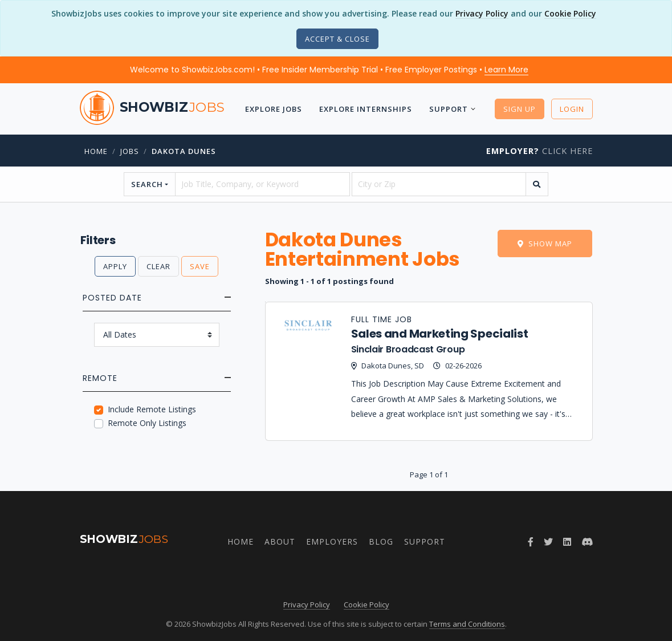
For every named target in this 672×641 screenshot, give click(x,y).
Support (449, 109)
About (280, 541)
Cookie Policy (570, 13)
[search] (537, 184)
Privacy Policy (482, 13)
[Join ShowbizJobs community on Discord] (587, 542)
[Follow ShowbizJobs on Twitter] (548, 542)
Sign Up (520, 109)
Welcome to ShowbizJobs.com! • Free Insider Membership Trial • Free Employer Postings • (329, 70)
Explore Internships (366, 109)
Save (200, 266)
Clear (158, 266)
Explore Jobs (274, 109)
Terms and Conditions (467, 624)
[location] (439, 184)
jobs (130, 151)
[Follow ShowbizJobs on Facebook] (531, 542)
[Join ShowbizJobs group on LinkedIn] (567, 542)
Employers (332, 541)
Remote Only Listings (147, 423)
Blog (381, 541)
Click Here (539, 151)
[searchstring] (262, 184)
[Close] (337, 39)
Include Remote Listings (152, 409)
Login (572, 109)
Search (147, 184)
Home (96, 151)
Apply (115, 266)
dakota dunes (184, 151)
